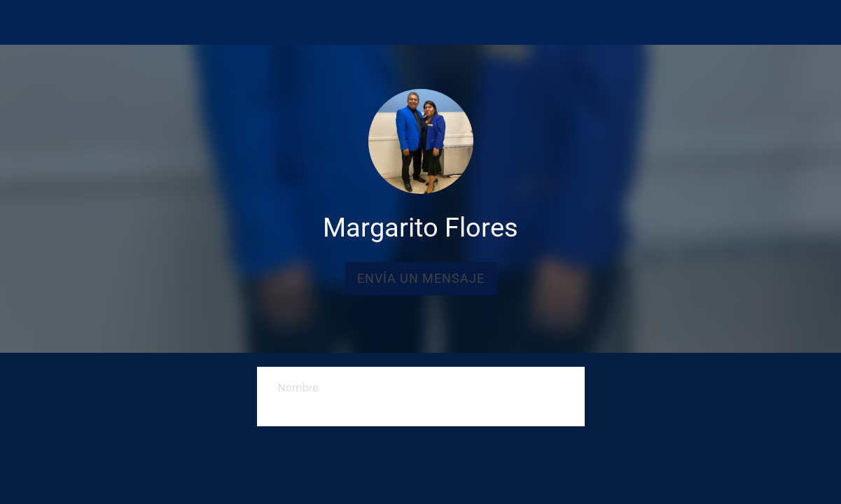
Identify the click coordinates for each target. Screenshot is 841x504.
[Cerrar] (22, 22)
